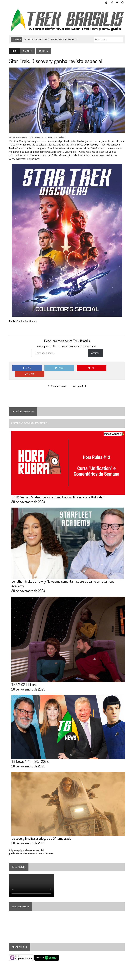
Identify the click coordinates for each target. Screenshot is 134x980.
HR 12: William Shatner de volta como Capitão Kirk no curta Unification (58, 491)
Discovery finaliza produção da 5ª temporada (41, 832)
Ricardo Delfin (20, 137)
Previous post (57, 380)
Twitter (110, 977)
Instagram (121, 977)
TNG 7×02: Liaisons (24, 679)
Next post (79, 380)
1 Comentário (59, 137)
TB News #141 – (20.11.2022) (30, 755)
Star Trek (28, 51)
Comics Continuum (27, 321)
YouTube (90, 977)
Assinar (95, 353)
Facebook (100, 977)
